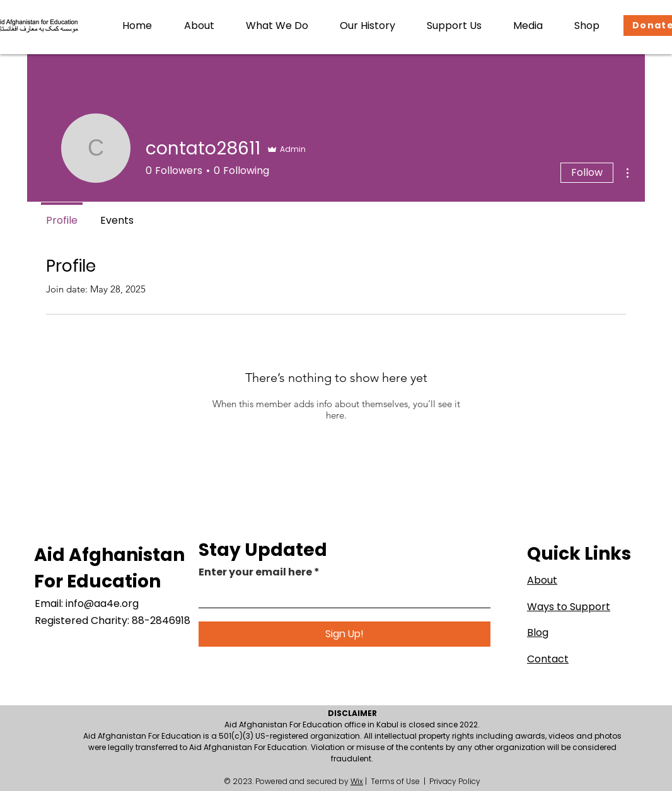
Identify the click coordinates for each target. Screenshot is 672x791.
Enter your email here (255, 572)
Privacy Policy (455, 781)
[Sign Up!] (345, 634)
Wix (357, 781)
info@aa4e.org (102, 603)
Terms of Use (395, 781)
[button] (199, 26)
